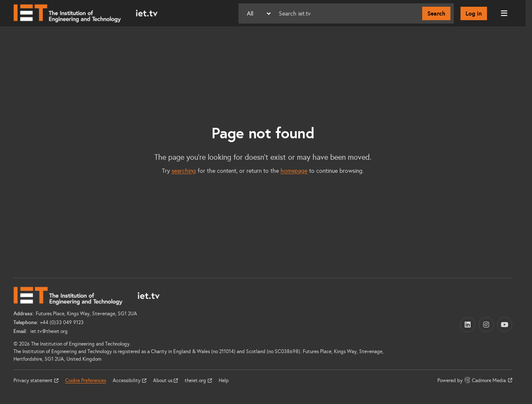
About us (163, 380)
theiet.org (196, 380)
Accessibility (127, 380)
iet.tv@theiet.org (48, 331)
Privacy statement (34, 380)
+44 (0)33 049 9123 (62, 322)
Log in (474, 13)
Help (224, 380)
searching (184, 171)
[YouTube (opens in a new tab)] (505, 325)
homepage (294, 171)
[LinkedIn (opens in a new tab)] (468, 325)
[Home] (86, 13)
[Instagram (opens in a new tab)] (486, 325)
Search (436, 13)
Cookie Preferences (86, 380)
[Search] (347, 13)
